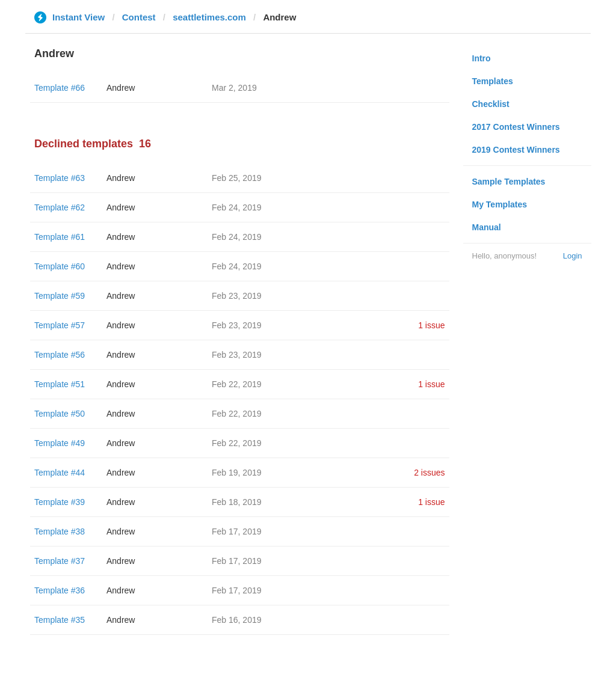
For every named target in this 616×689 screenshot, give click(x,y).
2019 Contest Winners (516, 150)
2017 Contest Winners (516, 127)
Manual (487, 227)
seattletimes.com (209, 17)
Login (573, 256)
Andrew (121, 88)
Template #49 (60, 443)
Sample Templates (509, 182)
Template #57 (60, 325)
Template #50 (60, 414)
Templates (493, 81)
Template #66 (60, 88)
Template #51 (60, 384)
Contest (139, 17)
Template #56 (60, 355)
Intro (482, 58)
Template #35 (60, 620)
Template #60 (60, 266)
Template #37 (60, 561)
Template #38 (60, 531)
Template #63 (60, 178)
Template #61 (60, 237)
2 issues (429, 473)
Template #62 (60, 207)
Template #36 (60, 590)
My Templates (500, 204)
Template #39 (60, 502)
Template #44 (60, 473)
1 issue (431, 325)
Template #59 (60, 296)
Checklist (491, 104)
